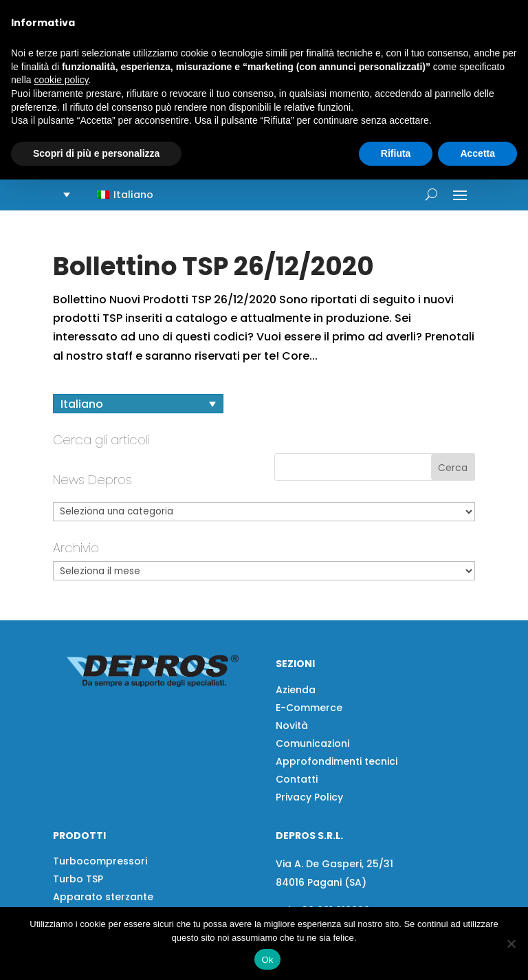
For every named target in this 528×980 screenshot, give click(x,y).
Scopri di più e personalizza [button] (96, 153)
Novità (292, 726)
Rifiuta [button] (396, 153)
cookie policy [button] (61, 80)
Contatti (297, 779)
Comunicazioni (312, 743)
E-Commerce (309, 708)
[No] (511, 944)
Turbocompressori (100, 861)
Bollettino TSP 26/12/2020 (213, 266)
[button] (117, 194)
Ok (267, 960)
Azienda (296, 690)
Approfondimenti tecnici (337, 761)
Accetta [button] (477, 153)
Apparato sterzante (103, 897)
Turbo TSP (78, 879)
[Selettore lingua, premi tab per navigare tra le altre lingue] (138, 404)
